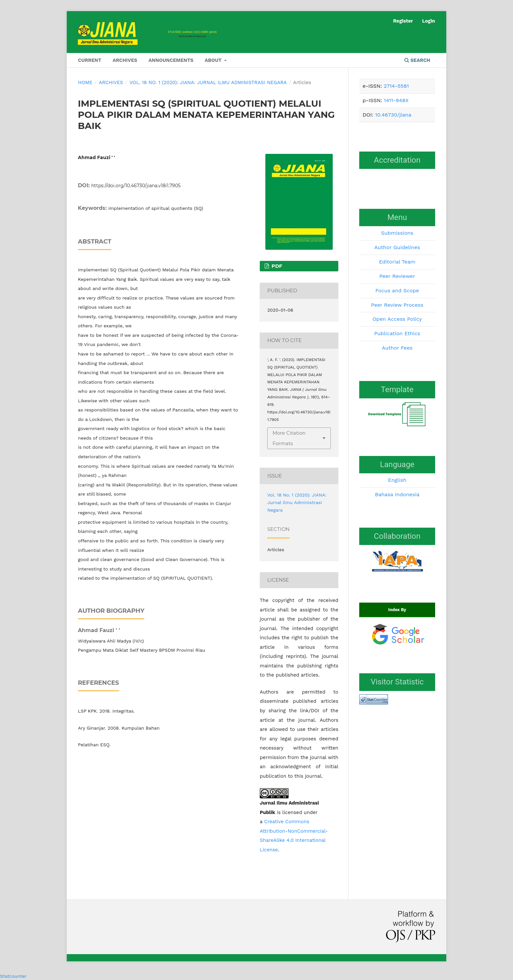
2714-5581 (396, 86)
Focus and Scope (397, 290)
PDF (276, 266)
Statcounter (13, 976)
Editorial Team (397, 262)
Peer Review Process (397, 305)
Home (85, 82)
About (214, 60)
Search (417, 60)
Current (89, 60)
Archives (125, 60)
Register (403, 21)
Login (429, 21)
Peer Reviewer (397, 276)
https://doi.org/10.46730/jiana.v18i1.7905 (136, 186)
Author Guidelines (397, 247)
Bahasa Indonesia (397, 494)
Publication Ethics (397, 333)
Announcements (171, 60)
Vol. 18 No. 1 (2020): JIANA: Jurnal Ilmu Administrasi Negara (208, 82)
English (397, 480)
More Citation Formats (289, 438)
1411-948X (396, 100)
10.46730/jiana (393, 115)
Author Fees (397, 348)
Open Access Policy (397, 319)
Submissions (397, 233)
